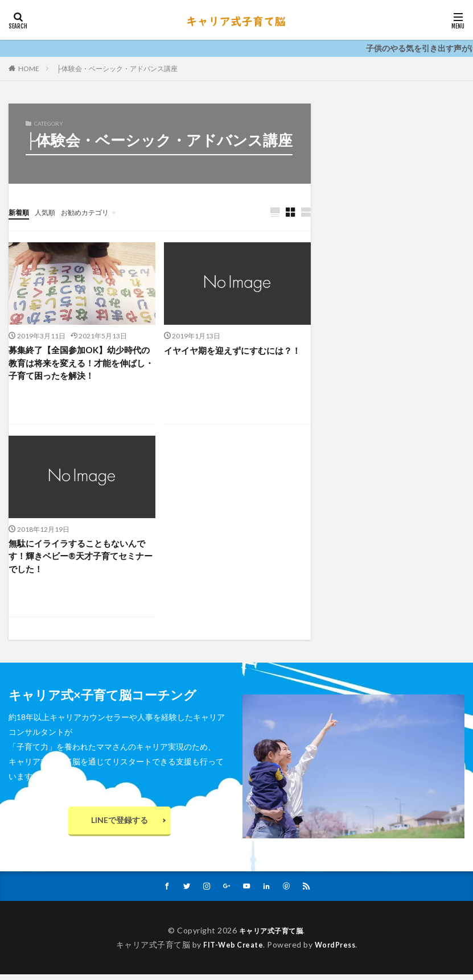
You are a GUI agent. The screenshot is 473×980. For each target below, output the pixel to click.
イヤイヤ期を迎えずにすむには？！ (237, 351)
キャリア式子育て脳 (271, 936)
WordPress (338, 950)
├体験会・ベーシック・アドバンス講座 (117, 69)
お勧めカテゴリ (96, 212)
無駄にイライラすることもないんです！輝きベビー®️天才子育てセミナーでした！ (81, 559)
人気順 (50, 212)
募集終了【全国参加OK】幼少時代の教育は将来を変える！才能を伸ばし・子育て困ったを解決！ (81, 364)
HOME (29, 68)
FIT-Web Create (231, 950)
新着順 (20, 212)
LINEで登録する (120, 824)
